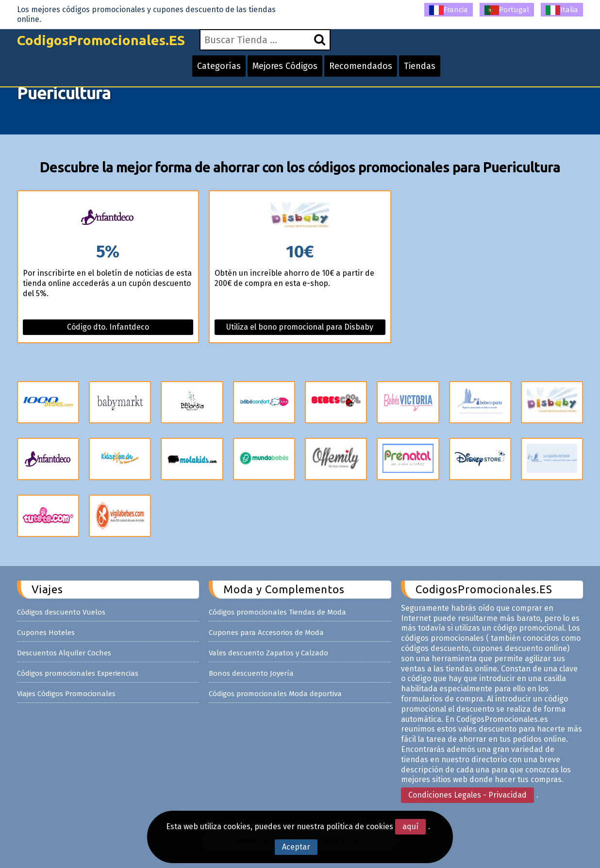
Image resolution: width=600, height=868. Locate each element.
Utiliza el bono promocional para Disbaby (300, 327)
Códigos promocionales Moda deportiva (275, 694)
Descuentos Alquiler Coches (64, 653)
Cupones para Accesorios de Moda (266, 633)
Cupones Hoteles (46, 633)
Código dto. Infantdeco (108, 327)
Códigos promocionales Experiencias (78, 673)
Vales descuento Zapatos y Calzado (268, 653)
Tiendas (420, 66)
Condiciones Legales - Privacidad (467, 795)
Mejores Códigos (285, 66)
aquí (410, 826)
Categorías (219, 66)
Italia (562, 10)
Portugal (507, 10)
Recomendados (361, 66)
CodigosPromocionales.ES (101, 40)
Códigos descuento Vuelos (61, 612)
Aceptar (296, 847)
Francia (449, 10)
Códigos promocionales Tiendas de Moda (277, 612)
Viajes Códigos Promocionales (66, 694)
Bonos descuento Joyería (251, 673)
